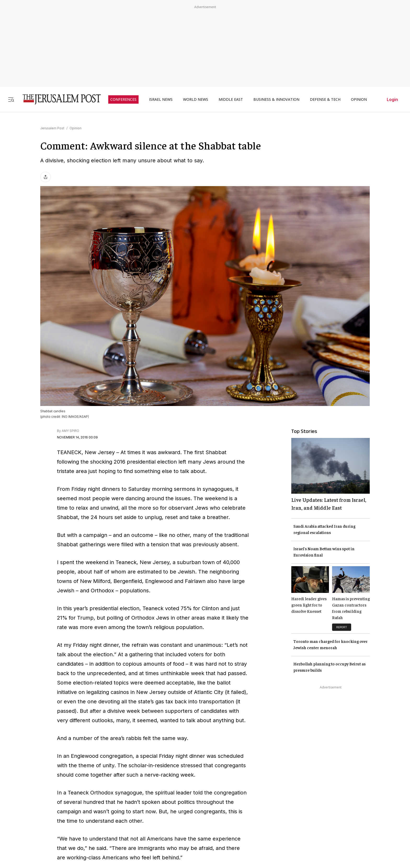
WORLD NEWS (196, 99)
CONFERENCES (123, 99)
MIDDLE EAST (231, 99)
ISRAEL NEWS (161, 99)
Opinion (76, 128)
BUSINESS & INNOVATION (276, 99)
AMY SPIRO (70, 431)
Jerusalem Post (52, 128)
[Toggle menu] (11, 99)
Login (392, 99)
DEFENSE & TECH (325, 99)
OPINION (359, 99)
